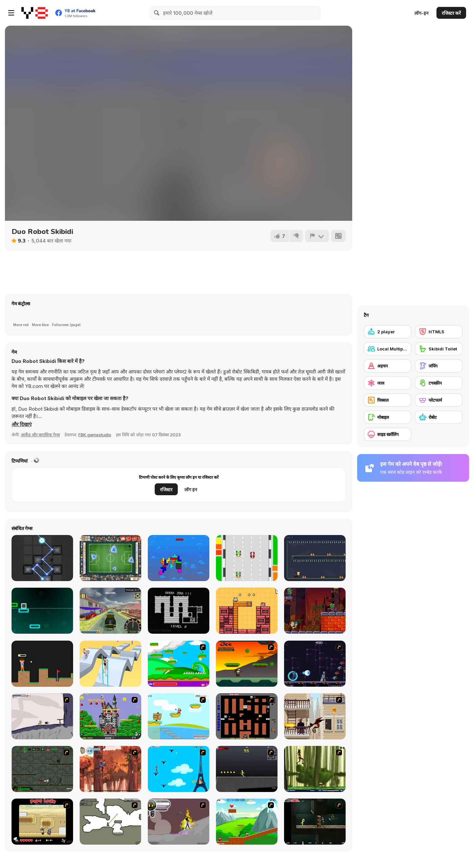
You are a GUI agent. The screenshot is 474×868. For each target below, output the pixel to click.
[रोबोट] (439, 417)
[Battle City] (247, 716)
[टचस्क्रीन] (439, 383)
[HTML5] (439, 332)
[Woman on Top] (179, 769)
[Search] (157, 13)
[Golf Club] (42, 664)
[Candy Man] (179, 664)
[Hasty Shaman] (315, 558)
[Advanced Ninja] (110, 822)
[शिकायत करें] (317, 236)
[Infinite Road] (42, 611)
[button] (22, 424)
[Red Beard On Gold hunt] (179, 716)
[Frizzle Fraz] (247, 822)
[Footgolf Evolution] (110, 558)
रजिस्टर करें (451, 13)
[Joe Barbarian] (247, 664)
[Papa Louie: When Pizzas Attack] (42, 822)
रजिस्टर (166, 489)
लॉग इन (191, 489)
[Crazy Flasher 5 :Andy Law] (315, 822)
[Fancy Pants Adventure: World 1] (42, 716)
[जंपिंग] (439, 366)
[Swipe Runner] (110, 664)
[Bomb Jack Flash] (110, 716)
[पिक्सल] (387, 400)
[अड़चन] (387, 366)
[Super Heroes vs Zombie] (315, 611)
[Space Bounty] (42, 769)
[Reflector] (42, 558)
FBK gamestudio (95, 435)
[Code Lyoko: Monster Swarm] (315, 769)
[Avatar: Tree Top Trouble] (110, 769)
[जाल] (387, 383)
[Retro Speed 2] (247, 558)
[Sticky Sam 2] (179, 611)
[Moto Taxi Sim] (110, 611)
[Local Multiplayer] (387, 349)
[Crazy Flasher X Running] (247, 769)
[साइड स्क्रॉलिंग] (387, 434)
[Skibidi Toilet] (439, 349)
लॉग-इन (421, 13)
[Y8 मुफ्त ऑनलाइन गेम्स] (35, 13)
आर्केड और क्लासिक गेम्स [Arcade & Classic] (40, 435)
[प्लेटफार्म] (439, 400)
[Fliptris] (179, 558)
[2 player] (387, 332)
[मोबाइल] (387, 417)
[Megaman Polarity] (315, 664)
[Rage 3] (179, 822)
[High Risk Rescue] (315, 716)
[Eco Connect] (247, 611)
